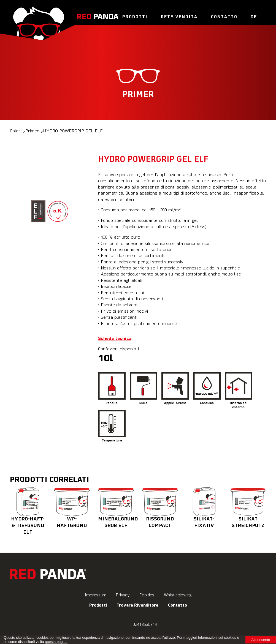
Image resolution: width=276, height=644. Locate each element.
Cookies (147, 595)
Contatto (224, 17)
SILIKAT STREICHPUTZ (248, 508)
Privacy (123, 595)
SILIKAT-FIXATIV (204, 508)
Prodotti (135, 17)
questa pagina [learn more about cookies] (56, 642)
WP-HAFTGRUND (72, 508)
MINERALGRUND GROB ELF (118, 508)
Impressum (96, 595)
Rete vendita (179, 17)
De (254, 17)
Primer (32, 131)
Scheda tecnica (115, 339)
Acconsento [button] (261, 640)
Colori (16, 131)
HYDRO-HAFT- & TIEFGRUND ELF (28, 511)
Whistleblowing (178, 595)
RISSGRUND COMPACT (160, 508)
